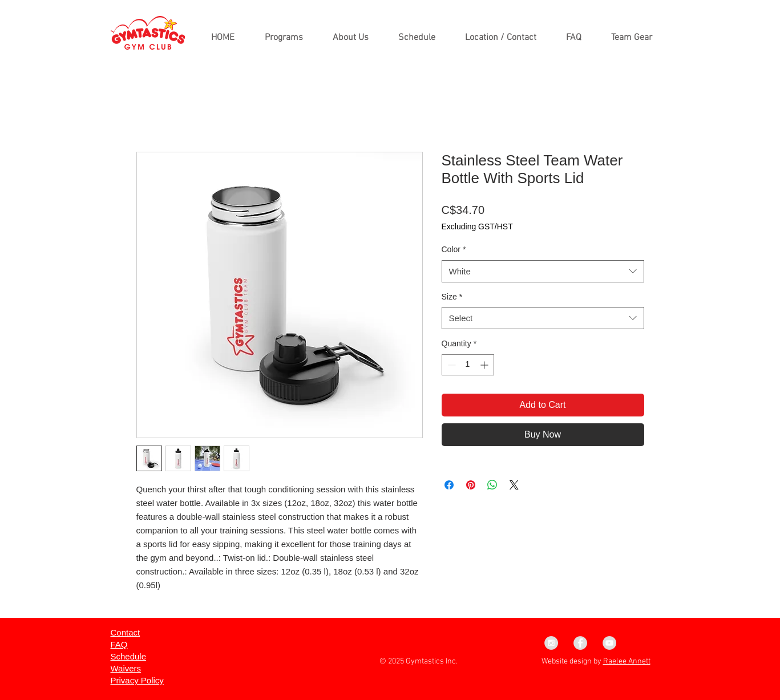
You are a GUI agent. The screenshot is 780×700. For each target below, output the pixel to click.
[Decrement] (450, 365)
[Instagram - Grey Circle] (551, 643)
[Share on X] (514, 485)
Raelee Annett (627, 661)
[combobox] (543, 271)
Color (454, 249)
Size (452, 297)
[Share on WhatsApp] (492, 485)
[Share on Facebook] (449, 485)
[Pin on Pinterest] (471, 485)
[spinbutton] (468, 365)
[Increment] (485, 365)
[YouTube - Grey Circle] (609, 643)
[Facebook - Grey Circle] (580, 643)
